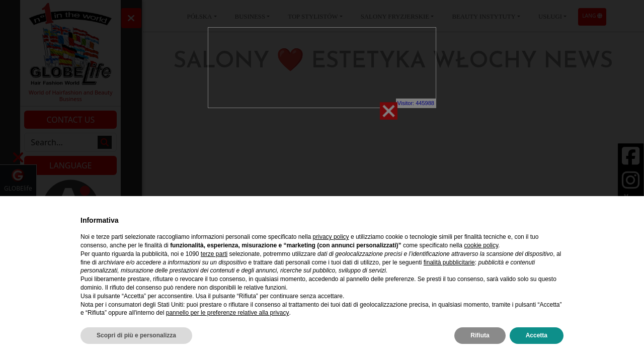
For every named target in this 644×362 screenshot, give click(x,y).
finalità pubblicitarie (449, 262)
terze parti (214, 254)
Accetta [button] (537, 335)
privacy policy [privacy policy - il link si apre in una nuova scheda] (331, 237)
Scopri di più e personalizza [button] (136, 335)
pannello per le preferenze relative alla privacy (228, 313)
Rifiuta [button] (480, 335)
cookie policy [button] (481, 245)
